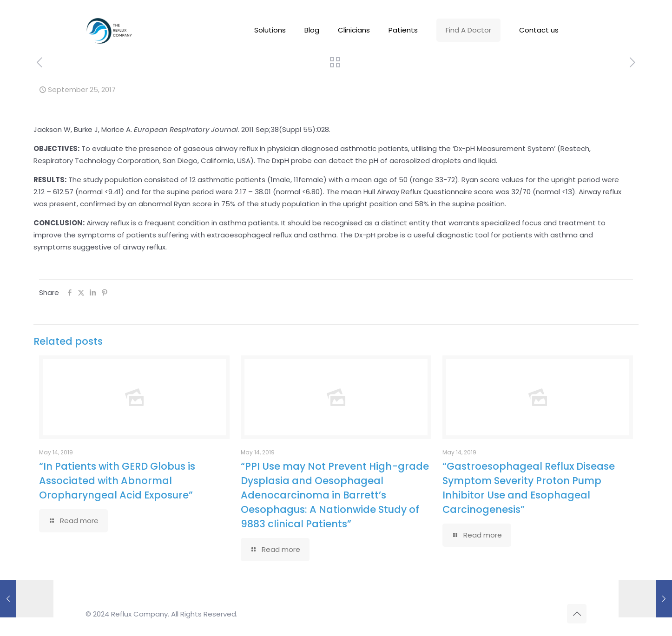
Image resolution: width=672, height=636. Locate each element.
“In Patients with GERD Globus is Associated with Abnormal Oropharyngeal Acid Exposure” (117, 481)
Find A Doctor (468, 30)
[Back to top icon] (577, 614)
